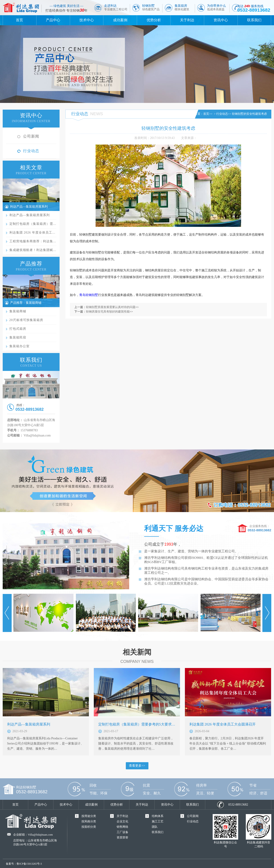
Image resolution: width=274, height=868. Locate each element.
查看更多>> (137, 766)
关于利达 (187, 20)
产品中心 (53, 20)
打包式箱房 (18, 329)
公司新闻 (31, 136)
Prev (7, 613)
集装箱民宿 (18, 337)
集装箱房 (182, 7)
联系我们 (254, 20)
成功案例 (120, 20)
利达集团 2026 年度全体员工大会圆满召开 (223, 724)
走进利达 (116, 7)
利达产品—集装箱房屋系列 (29, 207)
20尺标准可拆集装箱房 (26, 320)
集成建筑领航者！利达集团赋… (33, 250)
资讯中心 (221, 20)
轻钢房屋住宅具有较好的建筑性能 (108, 312)
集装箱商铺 (18, 311)
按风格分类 (89, 821)
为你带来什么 (216, 7)
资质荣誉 (122, 837)
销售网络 (122, 827)
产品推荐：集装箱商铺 (26, 303)
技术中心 (87, 20)
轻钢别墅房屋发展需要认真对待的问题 (111, 307)
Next (267, 613)
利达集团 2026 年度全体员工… (32, 233)
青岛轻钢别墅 (89, 295)
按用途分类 (89, 816)
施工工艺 (158, 821)
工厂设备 (122, 832)
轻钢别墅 (151, 7)
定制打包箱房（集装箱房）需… (33, 224)
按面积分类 (89, 827)
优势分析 (154, 20)
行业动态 (31, 151)
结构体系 (158, 816)
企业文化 (122, 821)
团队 (155, 827)
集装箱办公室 (19, 346)
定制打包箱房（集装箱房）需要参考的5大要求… (137, 724)
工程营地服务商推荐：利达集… (33, 241)
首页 (19, 20)
